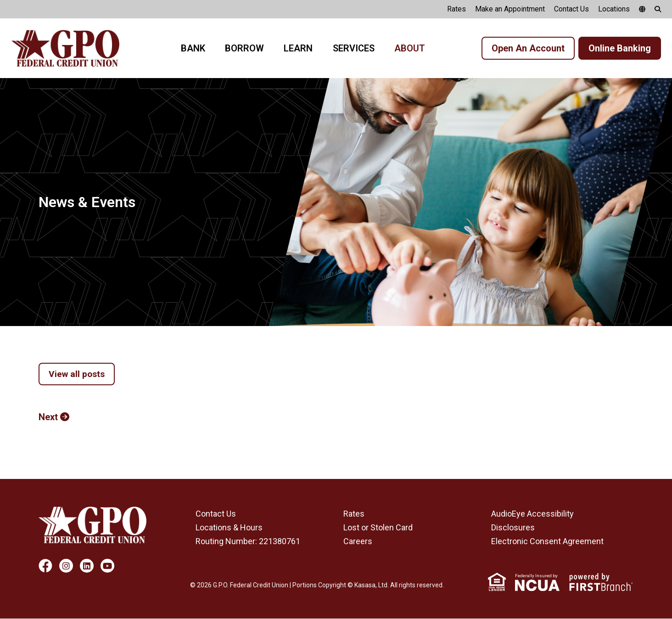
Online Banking (620, 48)
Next (48, 417)
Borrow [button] (244, 48)
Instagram (66, 566)
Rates (456, 9)
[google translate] (642, 9)
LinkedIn (87, 566)
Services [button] (354, 48)
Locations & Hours (229, 528)
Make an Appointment (510, 9)
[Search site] (658, 9)
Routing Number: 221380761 (248, 542)
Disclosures (513, 528)
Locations (614, 9)
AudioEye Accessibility (532, 514)
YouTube (107, 566)
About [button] (410, 48)
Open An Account (528, 48)
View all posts (78, 374)
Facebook (45, 566)
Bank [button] (193, 48)
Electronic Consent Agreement (547, 542)
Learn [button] (298, 48)
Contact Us (571, 9)
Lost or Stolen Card (378, 528)
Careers (358, 542)
